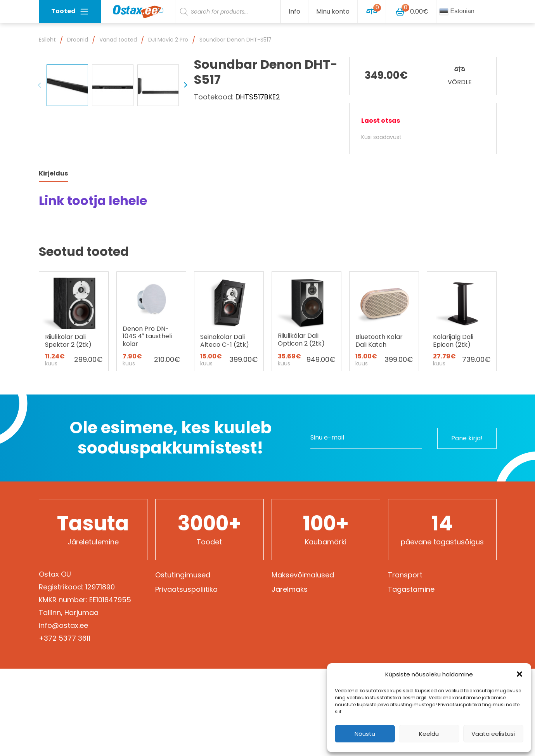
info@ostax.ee (63, 671)
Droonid (78, 40)
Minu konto (333, 11)
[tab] (53, 220)
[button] (519, 674)
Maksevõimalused (303, 621)
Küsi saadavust (381, 137)
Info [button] (294, 11)
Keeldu (429, 734)
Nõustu (365, 734)
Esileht (47, 40)
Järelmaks (290, 635)
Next (185, 179)
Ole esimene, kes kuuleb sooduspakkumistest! (171, 484)
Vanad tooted (118, 40)
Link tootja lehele (93, 246)
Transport (405, 621)
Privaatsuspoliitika (186, 635)
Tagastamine (411, 635)
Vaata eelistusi (493, 734)
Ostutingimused (183, 621)
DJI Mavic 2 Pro (168, 40)
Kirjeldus (53, 219)
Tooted (70, 11)
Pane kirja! (466, 484)
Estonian (457, 12)
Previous (40, 179)
